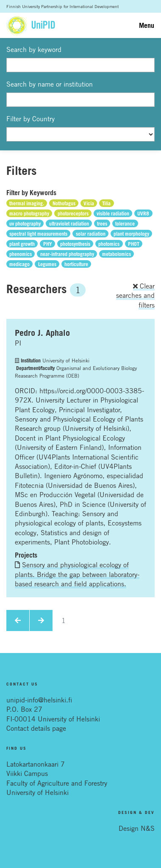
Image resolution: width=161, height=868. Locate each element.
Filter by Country (31, 119)
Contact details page (36, 728)
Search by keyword (34, 49)
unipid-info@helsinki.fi (39, 700)
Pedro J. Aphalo (42, 333)
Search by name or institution (50, 84)
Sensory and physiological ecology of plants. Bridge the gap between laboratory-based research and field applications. (77, 574)
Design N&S (137, 828)
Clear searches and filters (135, 295)
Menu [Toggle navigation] (147, 25)
